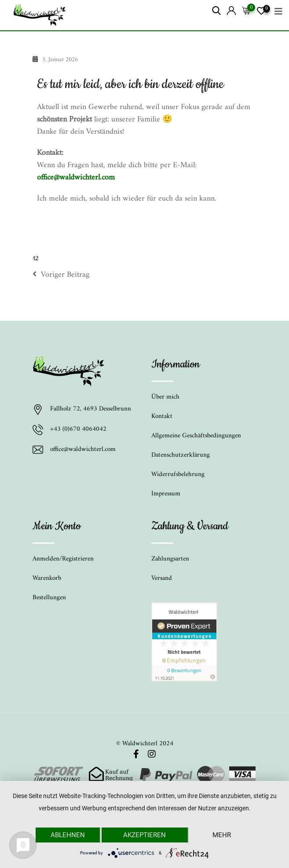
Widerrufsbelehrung (178, 474)
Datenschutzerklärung (181, 455)
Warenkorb (47, 578)
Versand (162, 578)
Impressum (166, 494)
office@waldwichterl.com (76, 178)
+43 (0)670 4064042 (78, 430)
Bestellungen (49, 598)
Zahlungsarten (170, 559)
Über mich (165, 397)
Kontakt (162, 416)
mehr (222, 835)
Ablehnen (68, 835)
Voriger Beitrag (61, 275)
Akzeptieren (144, 835)
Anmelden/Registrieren (63, 559)
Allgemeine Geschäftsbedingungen (196, 436)
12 (35, 259)
